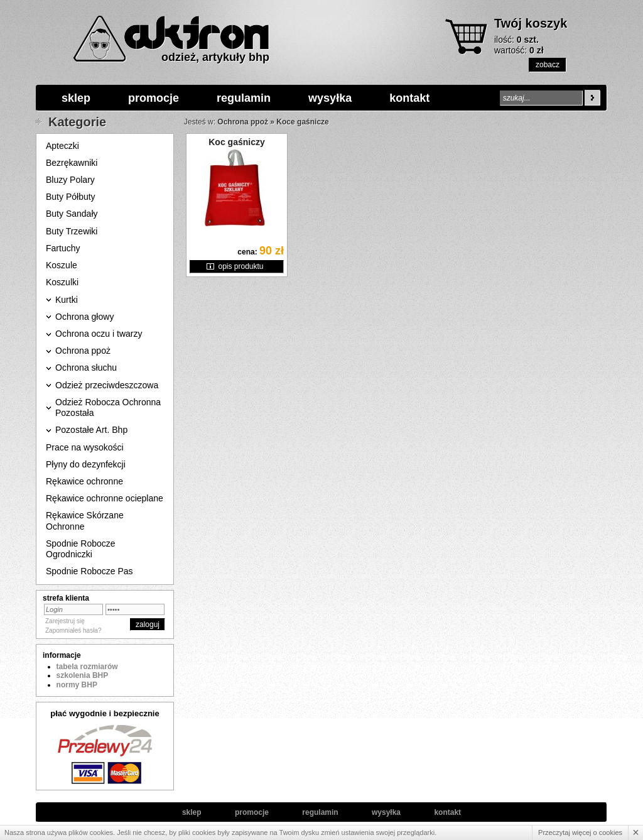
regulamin (244, 98)
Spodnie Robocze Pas (89, 571)
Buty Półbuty (71, 197)
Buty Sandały (72, 214)
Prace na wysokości (85, 447)
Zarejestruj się (65, 621)
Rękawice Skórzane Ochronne (85, 521)
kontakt (409, 98)
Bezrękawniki (72, 163)
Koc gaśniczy (236, 142)
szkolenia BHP (83, 675)
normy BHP (77, 685)
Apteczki (62, 146)
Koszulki (62, 282)
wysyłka (330, 98)
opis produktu (240, 266)
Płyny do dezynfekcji (86, 464)
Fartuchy (63, 248)
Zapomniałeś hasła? (73, 630)
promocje (154, 98)
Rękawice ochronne (84, 481)
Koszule (62, 265)
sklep (76, 98)
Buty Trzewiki (72, 231)
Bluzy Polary (70, 180)
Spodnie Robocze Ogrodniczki (81, 549)
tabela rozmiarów (87, 667)
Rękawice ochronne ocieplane (105, 498)
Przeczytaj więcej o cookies (580, 832)
